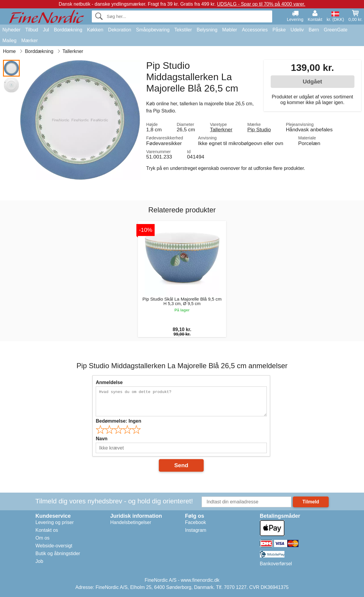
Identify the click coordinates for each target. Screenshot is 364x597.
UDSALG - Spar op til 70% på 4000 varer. (261, 4)
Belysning (207, 30)
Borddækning (68, 30)
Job (39, 561)
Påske (279, 30)
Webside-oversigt (54, 546)
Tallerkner (221, 130)
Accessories (255, 30)
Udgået (312, 82)
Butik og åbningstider (58, 553)
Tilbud (32, 30)
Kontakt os (47, 530)
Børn (314, 30)
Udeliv (297, 30)
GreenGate (336, 30)
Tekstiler (183, 30)
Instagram (196, 530)
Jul (46, 30)
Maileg (9, 41)
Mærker (29, 41)
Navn (102, 439)
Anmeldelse (109, 382)
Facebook (196, 522)
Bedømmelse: (118, 421)
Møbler (230, 30)
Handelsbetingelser (131, 522)
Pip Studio (259, 130)
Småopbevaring (153, 30)
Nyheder (11, 30)
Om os (43, 538)
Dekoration (119, 30)
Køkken (95, 30)
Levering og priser (55, 522)
